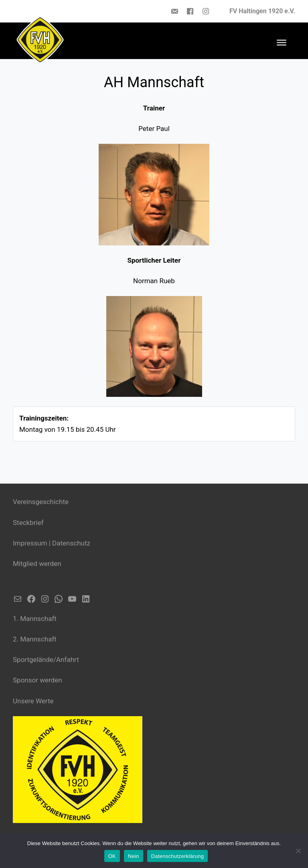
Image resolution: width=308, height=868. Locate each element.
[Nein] (298, 851)
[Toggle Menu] (282, 43)
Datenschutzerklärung (177, 856)
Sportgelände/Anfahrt (46, 660)
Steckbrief (28, 523)
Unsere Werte (33, 701)
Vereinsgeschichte (41, 502)
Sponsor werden (37, 680)
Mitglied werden (37, 564)
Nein (134, 856)
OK (112, 856)
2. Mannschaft (35, 639)
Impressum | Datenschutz (52, 543)
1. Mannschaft (35, 619)
